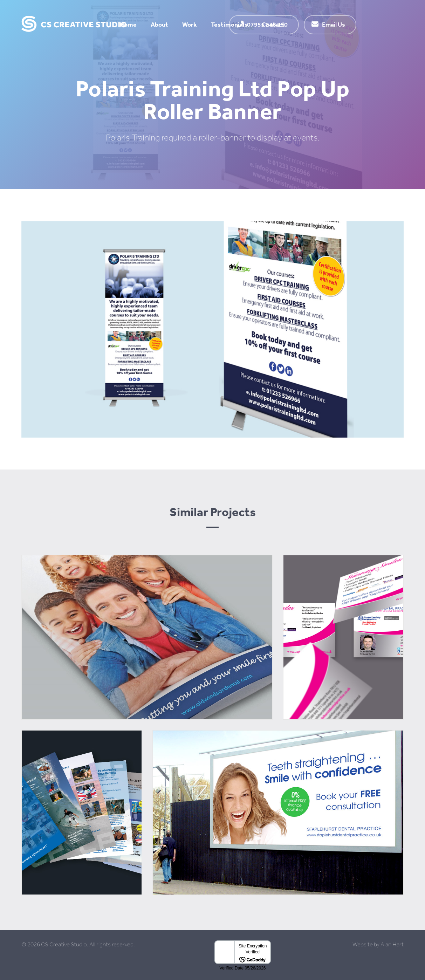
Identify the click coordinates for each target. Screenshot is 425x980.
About (159, 24)
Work (190, 24)
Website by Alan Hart (378, 944)
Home (128, 24)
